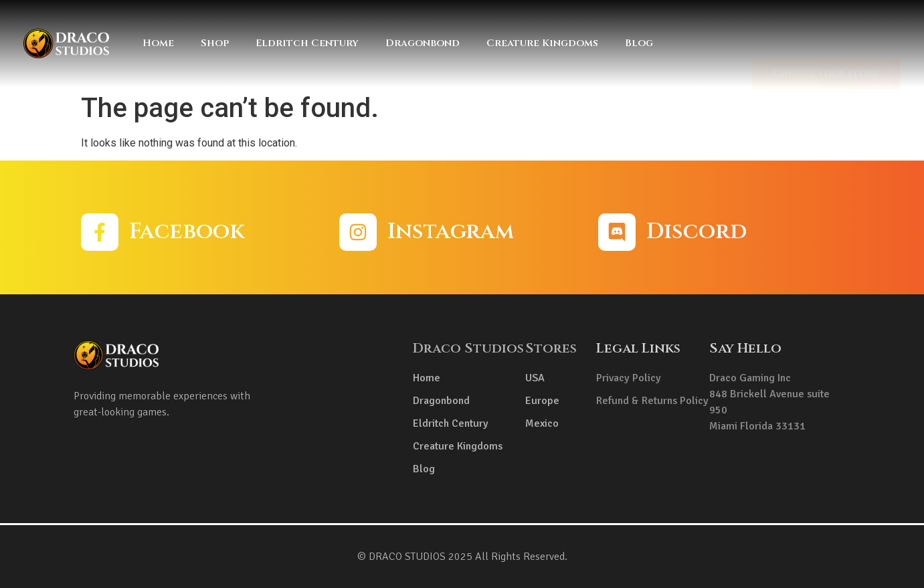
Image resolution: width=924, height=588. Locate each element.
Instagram (451, 231)
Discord (697, 231)
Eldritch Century (307, 43)
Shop (215, 43)
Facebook (187, 231)
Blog (639, 43)
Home (158, 43)
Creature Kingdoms (542, 43)
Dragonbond (423, 43)
